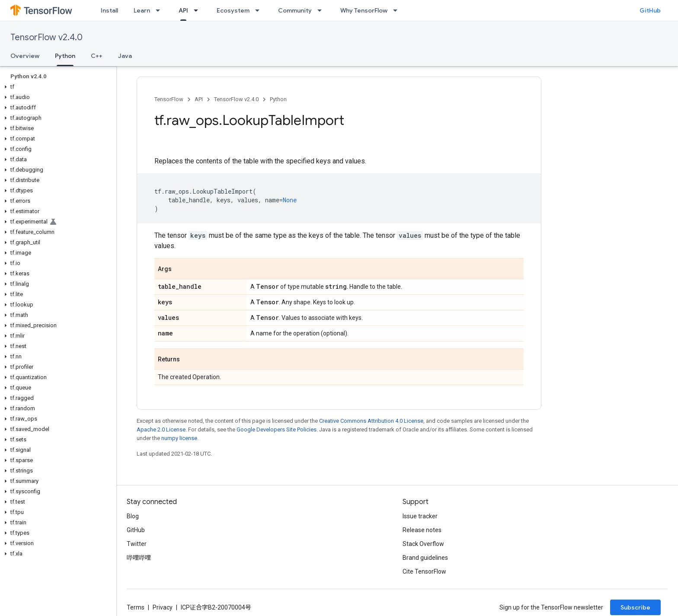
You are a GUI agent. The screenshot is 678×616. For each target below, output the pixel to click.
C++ (97, 56)
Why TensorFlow (364, 10)
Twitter (137, 544)
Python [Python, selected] (65, 56)
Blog (133, 516)
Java (125, 56)
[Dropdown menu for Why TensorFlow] (398, 10)
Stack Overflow (423, 544)
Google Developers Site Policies (277, 429)
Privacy (163, 607)
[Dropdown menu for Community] (322, 10)
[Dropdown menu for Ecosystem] (260, 10)
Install (109, 10)
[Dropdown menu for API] (198, 10)
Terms (136, 607)
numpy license (179, 438)
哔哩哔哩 (139, 558)
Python (278, 99)
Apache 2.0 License (161, 429)
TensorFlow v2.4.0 (46, 37)
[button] (56, 87)
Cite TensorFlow (424, 571)
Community (295, 10)
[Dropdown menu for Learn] (160, 10)
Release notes (422, 530)
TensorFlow (169, 99)
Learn (142, 10)
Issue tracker (420, 516)
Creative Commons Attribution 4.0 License (371, 421)
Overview (25, 56)
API (199, 99)
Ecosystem (233, 10)
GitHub (650, 10)
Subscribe (635, 607)
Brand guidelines (425, 558)
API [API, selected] (183, 10)
